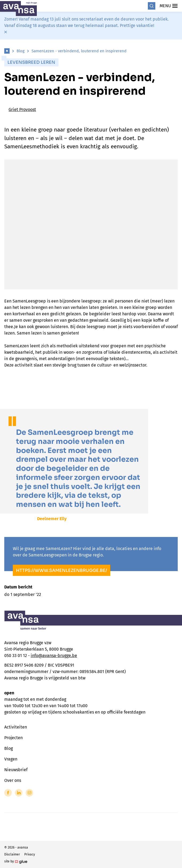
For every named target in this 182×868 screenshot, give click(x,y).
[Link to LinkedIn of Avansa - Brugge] (19, 793)
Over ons (13, 780)
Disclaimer (12, 854)
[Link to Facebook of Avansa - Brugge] (8, 793)
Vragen (11, 759)
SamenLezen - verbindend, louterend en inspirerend (79, 51)
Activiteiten (16, 727)
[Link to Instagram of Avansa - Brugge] (29, 793)
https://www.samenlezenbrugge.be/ (62, 570)
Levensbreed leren (31, 62)
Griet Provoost (22, 110)
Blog (21, 51)
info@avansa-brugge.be (54, 656)
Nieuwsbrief (16, 770)
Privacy (30, 854)
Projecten (13, 738)
